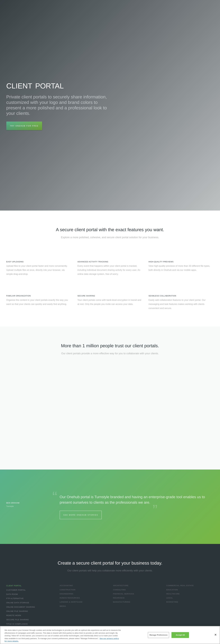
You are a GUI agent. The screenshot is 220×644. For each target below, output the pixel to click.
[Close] (216, 635)
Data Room (12, 594)
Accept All (180, 635)
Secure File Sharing (18, 620)
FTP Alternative (15, 598)
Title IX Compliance (17, 624)
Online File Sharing (17, 611)
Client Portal (14, 586)
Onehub (21, 8)
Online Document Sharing (21, 607)
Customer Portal (16, 590)
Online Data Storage (18, 603)
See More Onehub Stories (81, 515)
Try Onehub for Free (24, 126)
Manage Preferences (158, 635)
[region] (110, 635)
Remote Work (14, 615)
